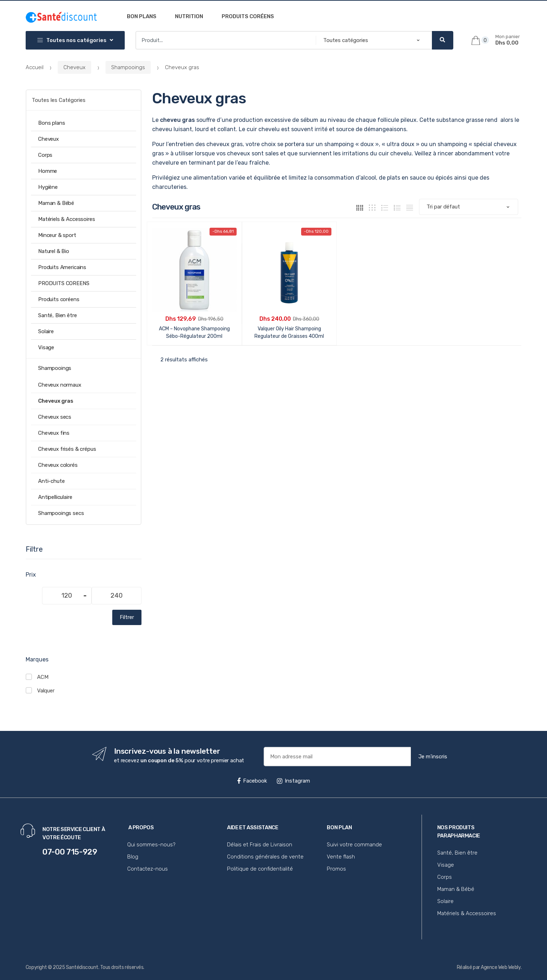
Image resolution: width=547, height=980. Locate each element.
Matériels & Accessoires (67, 219)
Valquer (46, 691)
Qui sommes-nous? (151, 845)
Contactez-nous (148, 869)
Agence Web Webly (500, 967)
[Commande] (469, 207)
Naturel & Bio (54, 251)
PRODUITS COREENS (64, 283)
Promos (336, 869)
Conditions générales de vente (265, 857)
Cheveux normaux (60, 385)
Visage (46, 347)
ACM (43, 677)
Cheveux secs (55, 417)
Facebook (252, 781)
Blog (133, 857)
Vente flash (341, 857)
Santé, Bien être (58, 315)
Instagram (293, 781)
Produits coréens (248, 16)
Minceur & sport (57, 235)
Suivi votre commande (354, 845)
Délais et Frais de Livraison (260, 845)
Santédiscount (82, 967)
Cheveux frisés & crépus (67, 449)
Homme (48, 171)
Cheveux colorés (58, 465)
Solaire (46, 331)
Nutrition (189, 16)
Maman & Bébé (56, 203)
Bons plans (52, 123)
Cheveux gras (56, 401)
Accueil (35, 67)
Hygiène (48, 187)
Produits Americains (62, 267)
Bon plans (142, 16)
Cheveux (74, 67)
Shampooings (128, 67)
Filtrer (127, 617)
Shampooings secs (61, 513)
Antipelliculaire (55, 497)
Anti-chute (51, 481)
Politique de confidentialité (260, 869)
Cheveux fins (54, 433)
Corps (45, 155)
